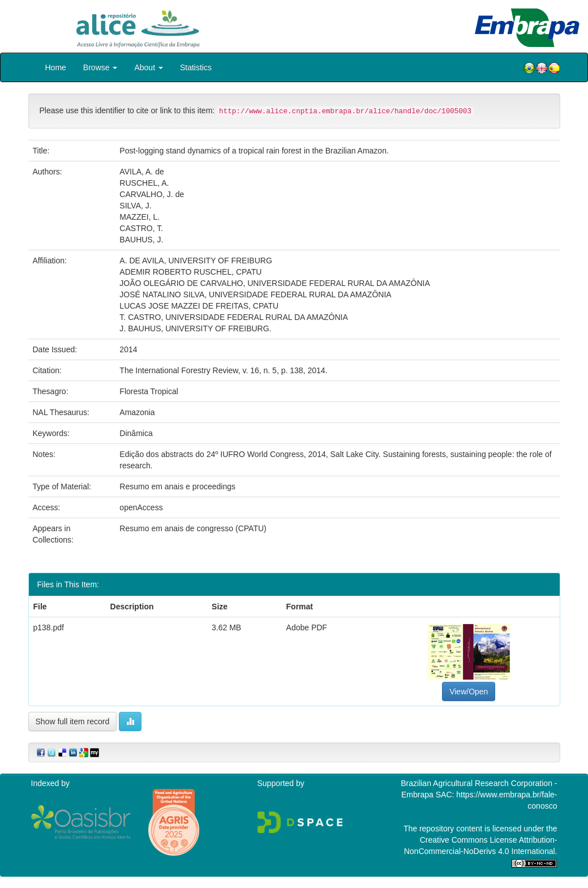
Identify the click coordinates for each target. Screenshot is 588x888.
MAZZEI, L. (140, 217)
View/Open (469, 691)
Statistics (196, 67)
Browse (100, 67)
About (148, 67)
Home (56, 67)
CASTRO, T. (141, 228)
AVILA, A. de (141, 172)
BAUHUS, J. (141, 240)
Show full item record (73, 721)
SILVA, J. (135, 206)
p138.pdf (49, 627)
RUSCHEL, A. (144, 183)
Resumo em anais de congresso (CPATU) (193, 528)
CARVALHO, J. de (152, 194)
